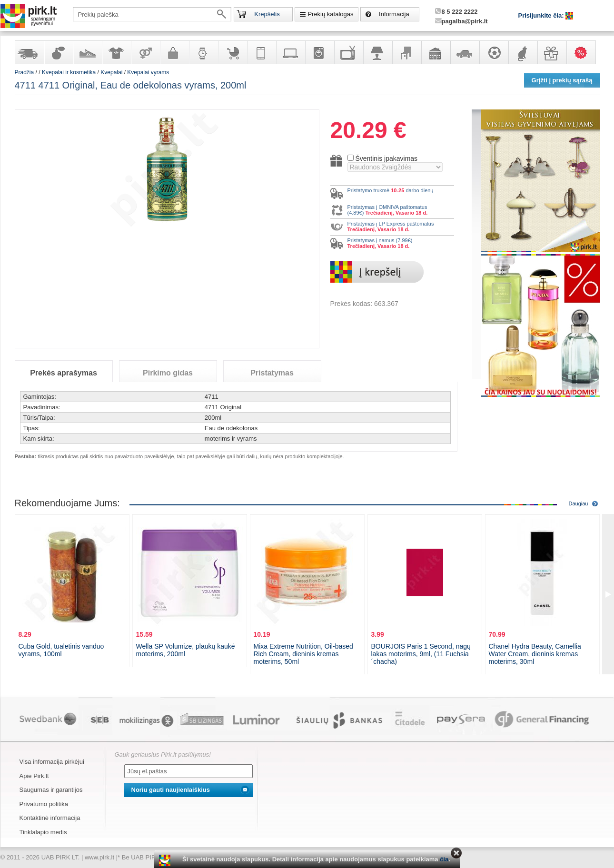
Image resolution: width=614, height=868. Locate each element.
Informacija (394, 14)
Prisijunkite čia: (542, 15)
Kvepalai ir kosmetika (58, 52)
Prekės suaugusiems (145, 52)
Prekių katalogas (330, 14)
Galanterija (174, 52)
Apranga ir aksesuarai (116, 52)
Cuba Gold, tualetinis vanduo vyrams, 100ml (61, 650)
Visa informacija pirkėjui (52, 762)
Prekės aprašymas (64, 373)
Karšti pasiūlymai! (584, 52)
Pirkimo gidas (168, 373)
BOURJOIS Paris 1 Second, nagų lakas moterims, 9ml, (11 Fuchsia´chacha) (421, 654)
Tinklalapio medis (43, 832)
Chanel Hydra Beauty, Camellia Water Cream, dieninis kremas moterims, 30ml (535, 654)
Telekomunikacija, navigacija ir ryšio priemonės (261, 52)
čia (444, 859)
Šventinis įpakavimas (386, 158)
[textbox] (152, 14)
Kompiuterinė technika (290, 52)
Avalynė (87, 52)
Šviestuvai (377, 52)
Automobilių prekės (465, 52)
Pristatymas (272, 373)
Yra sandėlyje (29, 52)
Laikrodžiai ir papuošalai (203, 52)
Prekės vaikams (232, 52)
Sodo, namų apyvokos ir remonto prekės (436, 52)
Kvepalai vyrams (148, 72)
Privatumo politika (44, 804)
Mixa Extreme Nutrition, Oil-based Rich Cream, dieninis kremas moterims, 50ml (303, 654)
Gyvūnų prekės (523, 52)
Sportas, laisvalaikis (494, 52)
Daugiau (579, 503)
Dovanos (552, 52)
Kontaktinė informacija (50, 818)
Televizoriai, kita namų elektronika (348, 52)
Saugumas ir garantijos (51, 790)
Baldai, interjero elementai (406, 52)
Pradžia (25, 72)
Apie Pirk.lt (34, 776)
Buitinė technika (319, 52)
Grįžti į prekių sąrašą (562, 80)
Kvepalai (112, 72)
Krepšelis (267, 14)
